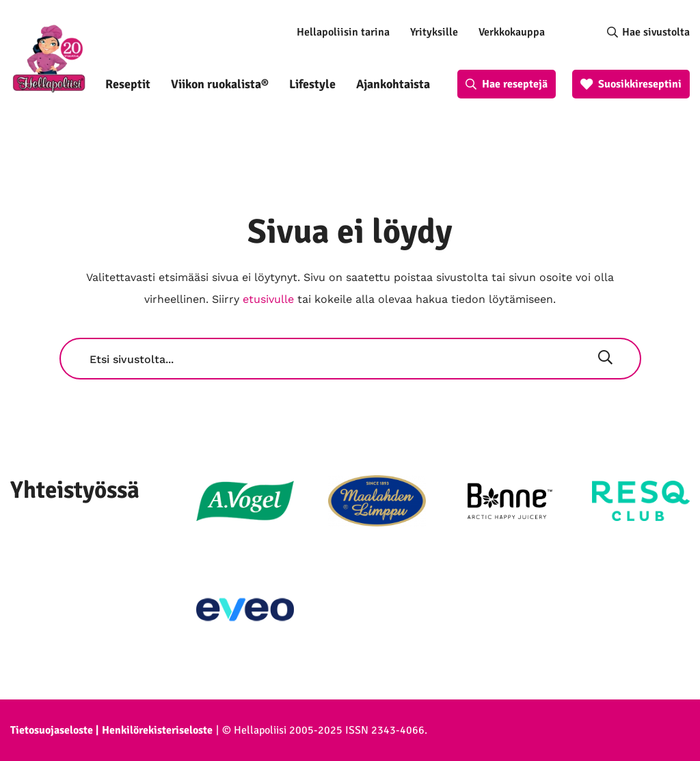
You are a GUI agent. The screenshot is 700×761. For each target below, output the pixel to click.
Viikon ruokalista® (220, 84)
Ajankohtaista (393, 84)
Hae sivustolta (656, 32)
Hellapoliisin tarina (343, 32)
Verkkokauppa (512, 32)
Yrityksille (434, 32)
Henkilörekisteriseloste (157, 730)
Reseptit (128, 84)
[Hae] (605, 359)
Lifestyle (312, 84)
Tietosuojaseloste (52, 730)
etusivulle (268, 299)
